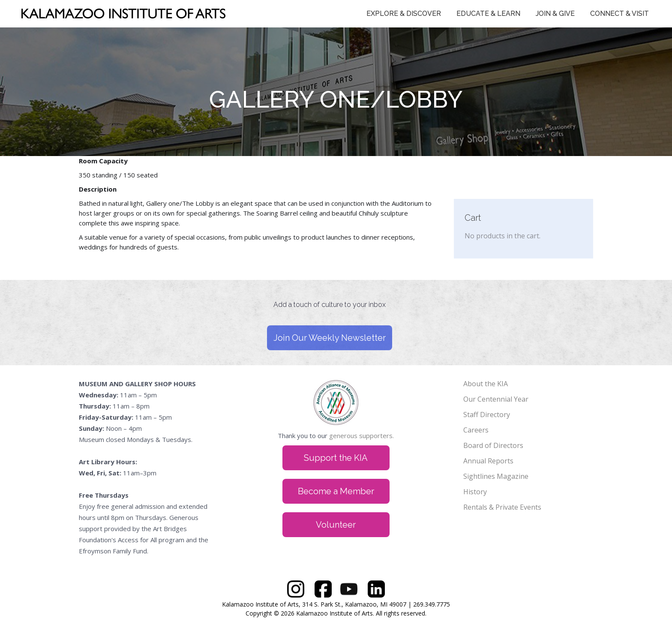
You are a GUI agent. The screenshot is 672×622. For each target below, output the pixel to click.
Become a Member (336, 491)
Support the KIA (336, 458)
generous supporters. (361, 436)
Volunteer (336, 525)
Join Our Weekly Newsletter (330, 338)
